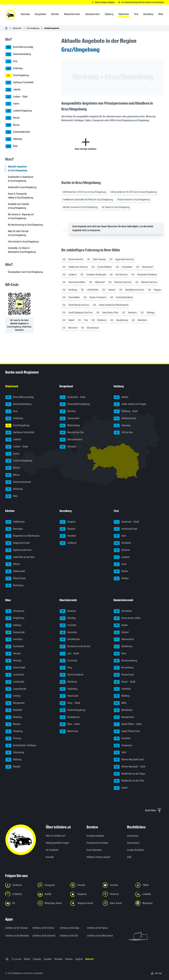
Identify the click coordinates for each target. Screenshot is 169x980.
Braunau (68, 611)
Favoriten (14, 639)
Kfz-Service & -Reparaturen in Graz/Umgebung (21, 216)
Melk (120, 703)
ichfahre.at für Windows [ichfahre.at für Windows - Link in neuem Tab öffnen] (17, 936)
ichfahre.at (17, 973)
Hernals (13, 654)
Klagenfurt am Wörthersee (22, 536)
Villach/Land (16, 578)
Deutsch (89, 959)
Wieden (13, 767)
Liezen (12, 104)
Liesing (13, 696)
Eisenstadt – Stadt (73, 397)
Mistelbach (123, 710)
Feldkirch (68, 543)
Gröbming (14, 69)
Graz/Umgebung (33, 28)
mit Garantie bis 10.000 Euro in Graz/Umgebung (134, 192)
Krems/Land (124, 675)
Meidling (14, 717)
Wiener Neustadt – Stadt (130, 767)
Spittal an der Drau (18, 550)
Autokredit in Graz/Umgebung (22, 187)
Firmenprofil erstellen (97, 843)
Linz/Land (68, 661)
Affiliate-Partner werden (98, 857)
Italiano (69, 959)
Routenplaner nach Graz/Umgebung (25, 272)
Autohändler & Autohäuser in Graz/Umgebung (21, 179)
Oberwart (68, 447)
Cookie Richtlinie (136, 850)
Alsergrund (15, 611)
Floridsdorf (15, 647)
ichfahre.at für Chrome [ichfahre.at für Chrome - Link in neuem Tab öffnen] (16, 928)
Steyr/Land (69, 696)
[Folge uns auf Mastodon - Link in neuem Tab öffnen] (150, 903)
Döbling (13, 625)
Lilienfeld (122, 689)
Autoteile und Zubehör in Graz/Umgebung (19, 206)
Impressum (133, 836)
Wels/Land (69, 731)
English (79, 959)
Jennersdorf (70, 418)
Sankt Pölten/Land (127, 731)
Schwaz (121, 578)
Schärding (69, 689)
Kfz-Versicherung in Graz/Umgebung (25, 225)
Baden (121, 625)
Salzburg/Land (125, 418)
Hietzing (13, 661)
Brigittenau (15, 618)
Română (58, 959)
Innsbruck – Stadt (126, 522)
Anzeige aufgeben (95, 836)
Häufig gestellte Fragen (57, 843)
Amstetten (123, 611)
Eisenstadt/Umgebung (75, 404)
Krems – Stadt (125, 682)
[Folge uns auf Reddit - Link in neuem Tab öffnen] (52, 894)
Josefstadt (15, 675)
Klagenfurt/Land (18, 543)
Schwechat (123, 746)
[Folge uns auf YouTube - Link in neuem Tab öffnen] (117, 885)
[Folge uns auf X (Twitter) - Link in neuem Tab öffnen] (19, 894)
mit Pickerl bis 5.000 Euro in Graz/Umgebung (84, 192)
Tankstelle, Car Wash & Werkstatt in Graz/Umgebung (22, 250)
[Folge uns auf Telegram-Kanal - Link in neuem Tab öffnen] (84, 903)
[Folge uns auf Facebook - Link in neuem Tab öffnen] (19, 885)
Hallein (121, 397)
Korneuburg (124, 668)
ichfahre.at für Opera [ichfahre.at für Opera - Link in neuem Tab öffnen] (97, 928)
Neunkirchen (124, 717)
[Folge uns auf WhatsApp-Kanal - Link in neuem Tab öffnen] (52, 903)
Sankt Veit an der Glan (20, 557)
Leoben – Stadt (16, 97)
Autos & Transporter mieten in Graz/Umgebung (20, 196)
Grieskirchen (70, 639)
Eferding (68, 618)
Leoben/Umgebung (19, 111)
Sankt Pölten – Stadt (128, 724)
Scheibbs (122, 739)
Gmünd (121, 632)
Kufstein (122, 550)
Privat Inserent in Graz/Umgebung (134, 200)
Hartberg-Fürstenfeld (19, 83)
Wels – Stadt (70, 724)
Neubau (13, 724)
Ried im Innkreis (72, 675)
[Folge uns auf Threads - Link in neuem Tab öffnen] (84, 885)
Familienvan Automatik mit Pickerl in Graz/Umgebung (88, 200)
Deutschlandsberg (18, 54)
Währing (13, 760)
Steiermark (17, 28)
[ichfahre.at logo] (10, 15)
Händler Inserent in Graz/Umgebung (80, 207)
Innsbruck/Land (125, 529)
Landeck (122, 557)
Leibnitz (13, 90)
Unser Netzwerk (94, 850)
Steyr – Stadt (70, 703)
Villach (13, 564)
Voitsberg (14, 139)
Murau (13, 125)
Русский (16, 959)
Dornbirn (68, 536)
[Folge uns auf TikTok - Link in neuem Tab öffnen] (150, 885)
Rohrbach (68, 682)
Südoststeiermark (18, 132)
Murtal (12, 118)
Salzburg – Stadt (126, 411)
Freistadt (68, 625)
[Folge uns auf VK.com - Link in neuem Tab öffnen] (19, 903)
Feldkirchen (15, 522)
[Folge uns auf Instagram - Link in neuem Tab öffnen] (52, 885)
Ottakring (14, 731)
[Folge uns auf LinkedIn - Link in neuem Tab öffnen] (150, 894)
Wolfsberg (14, 586)
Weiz (12, 146)
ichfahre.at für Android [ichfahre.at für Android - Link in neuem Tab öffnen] (44, 936)
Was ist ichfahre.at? (56, 836)
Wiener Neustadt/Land (129, 760)
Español (48, 959)
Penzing (13, 739)
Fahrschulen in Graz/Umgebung (23, 242)
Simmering (15, 753)
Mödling (122, 696)
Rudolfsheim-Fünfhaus (21, 746)
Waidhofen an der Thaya (129, 774)
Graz (11, 61)
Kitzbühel (122, 543)
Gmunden (68, 632)
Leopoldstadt (16, 689)
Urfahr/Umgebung (73, 710)
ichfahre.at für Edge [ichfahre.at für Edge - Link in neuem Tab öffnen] (69, 928)
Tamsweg (122, 426)
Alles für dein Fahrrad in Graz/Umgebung (18, 233)
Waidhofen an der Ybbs (129, 781)
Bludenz (68, 529)
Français (37, 959)
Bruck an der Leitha (127, 618)
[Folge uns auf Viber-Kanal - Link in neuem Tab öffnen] (117, 903)
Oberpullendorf (71, 440)
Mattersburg (70, 426)
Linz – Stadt (69, 654)
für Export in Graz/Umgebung (116, 207)
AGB (129, 857)
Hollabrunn (123, 647)
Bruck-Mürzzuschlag (19, 47)
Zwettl (121, 788)
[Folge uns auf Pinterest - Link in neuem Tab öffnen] (117, 894)
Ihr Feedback (52, 850)
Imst (120, 536)
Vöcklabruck (70, 717)
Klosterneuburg (125, 661)
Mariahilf (14, 710)
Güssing (68, 411)
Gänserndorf (124, 639)
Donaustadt (15, 632)
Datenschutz (133, 843)
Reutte (121, 571)
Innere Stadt (15, 668)
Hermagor (14, 529)
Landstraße (15, 682)
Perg (66, 668)
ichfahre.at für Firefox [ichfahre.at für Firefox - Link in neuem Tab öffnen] (43, 928)
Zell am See (123, 433)
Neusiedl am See (72, 433)
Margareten (15, 703)
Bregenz (68, 522)
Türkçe (27, 959)
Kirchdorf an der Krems (75, 647)
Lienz (120, 564)
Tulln (120, 753)
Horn (120, 654)
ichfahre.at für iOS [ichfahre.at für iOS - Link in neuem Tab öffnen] (69, 936)
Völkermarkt (15, 571)
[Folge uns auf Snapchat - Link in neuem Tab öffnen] (84, 894)
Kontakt (50, 857)
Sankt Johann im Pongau (130, 404)
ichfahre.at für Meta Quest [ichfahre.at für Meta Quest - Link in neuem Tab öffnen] (99, 936)
